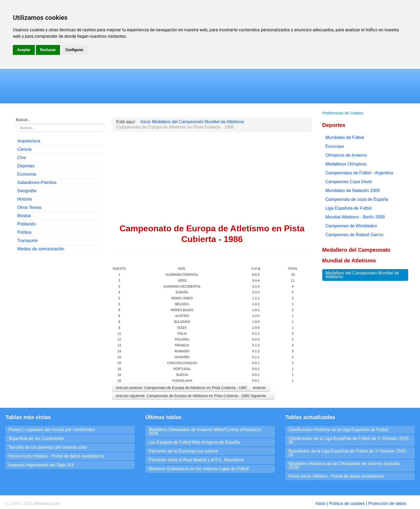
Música (24, 216)
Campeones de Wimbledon (351, 226)
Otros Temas (29, 207)
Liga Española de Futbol (349, 208)
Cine (22, 158)
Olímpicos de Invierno (346, 155)
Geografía (27, 191)
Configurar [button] (74, 50)
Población (27, 224)
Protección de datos (387, 504)
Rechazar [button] (48, 50)
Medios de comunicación (41, 249)
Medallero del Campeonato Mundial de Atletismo (362, 275)
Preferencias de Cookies (343, 113)
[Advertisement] (59, 292)
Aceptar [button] (24, 50)
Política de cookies (347, 504)
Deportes (26, 166)
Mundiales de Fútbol (345, 137)
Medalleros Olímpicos (346, 164)
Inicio (320, 504)
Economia (27, 174)
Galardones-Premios (37, 182)
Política (24, 232)
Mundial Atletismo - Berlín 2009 (355, 217)
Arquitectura (29, 141)
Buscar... (23, 120)
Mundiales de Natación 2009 (353, 191)
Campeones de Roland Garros (355, 235)
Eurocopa (335, 146)
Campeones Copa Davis (349, 182)
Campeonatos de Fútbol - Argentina (359, 173)
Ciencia (24, 149)
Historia (24, 199)
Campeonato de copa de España (357, 199)
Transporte (27, 241)
